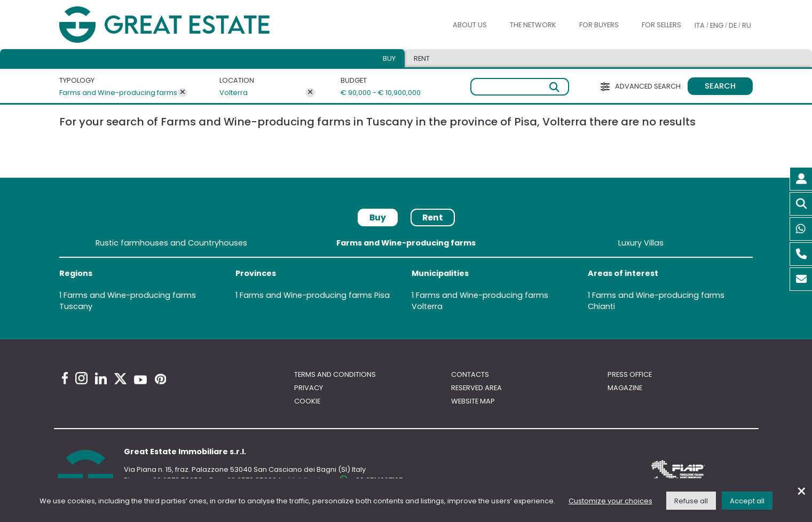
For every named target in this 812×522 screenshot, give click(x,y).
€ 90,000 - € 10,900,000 (375, 93)
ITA (700, 25)
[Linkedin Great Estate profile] (101, 378)
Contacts (470, 374)
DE (733, 25)
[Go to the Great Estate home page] (186, 25)
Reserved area (476, 388)
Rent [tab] (422, 58)
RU (747, 25)
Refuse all (691, 501)
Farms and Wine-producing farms (118, 93)
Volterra (234, 93)
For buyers (599, 25)
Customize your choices (610, 501)
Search (720, 86)
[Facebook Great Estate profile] (65, 378)
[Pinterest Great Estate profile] (160, 379)
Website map (473, 401)
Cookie (307, 401)
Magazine (625, 388)
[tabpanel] (406, 277)
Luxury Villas (641, 243)
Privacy (309, 388)
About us (470, 25)
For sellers (661, 25)
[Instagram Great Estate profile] (81, 378)
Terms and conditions (335, 374)
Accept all (747, 501)
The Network (533, 25)
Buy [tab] (389, 58)
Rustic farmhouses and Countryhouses (171, 243)
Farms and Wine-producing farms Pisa (315, 295)
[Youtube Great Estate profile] (140, 380)
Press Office (630, 374)
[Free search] (520, 87)
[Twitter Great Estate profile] (120, 379)
